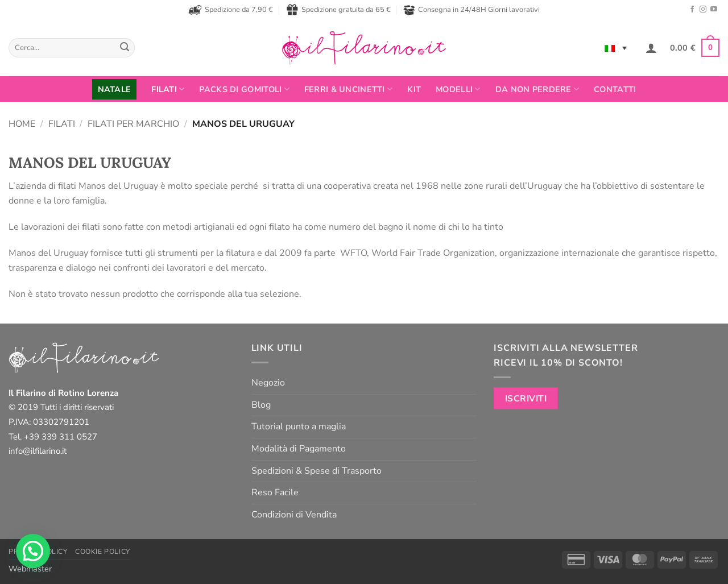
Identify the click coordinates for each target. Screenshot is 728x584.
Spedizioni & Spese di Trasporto (317, 471)
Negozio (268, 383)
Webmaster (30, 569)
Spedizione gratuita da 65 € (338, 10)
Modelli (458, 89)
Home (22, 124)
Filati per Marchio (133, 124)
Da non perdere (537, 89)
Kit (414, 89)
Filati (62, 124)
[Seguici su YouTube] (714, 10)
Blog (261, 405)
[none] (616, 48)
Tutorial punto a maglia (299, 426)
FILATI (168, 89)
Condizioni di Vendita (294, 515)
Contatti (615, 89)
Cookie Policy (103, 552)
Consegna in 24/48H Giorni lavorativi (471, 10)
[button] (651, 48)
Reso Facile (275, 492)
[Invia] (125, 48)
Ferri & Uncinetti (348, 89)
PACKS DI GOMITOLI (244, 89)
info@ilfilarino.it (38, 451)
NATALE (115, 89)
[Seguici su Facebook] (692, 10)
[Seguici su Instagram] (703, 10)
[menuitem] (616, 48)
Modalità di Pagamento (299, 449)
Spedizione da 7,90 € (231, 10)
